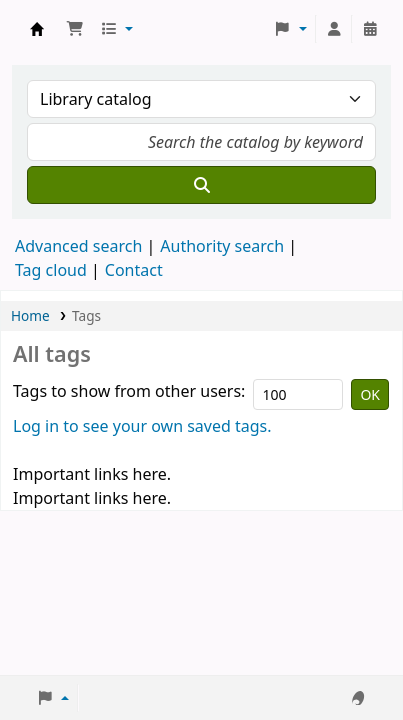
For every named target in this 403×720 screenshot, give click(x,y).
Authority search (222, 246)
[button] (75, 29)
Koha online (37, 29)
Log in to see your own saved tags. (142, 426)
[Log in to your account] (334, 29)
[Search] (201, 185)
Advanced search (78, 246)
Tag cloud (51, 270)
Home (30, 315)
